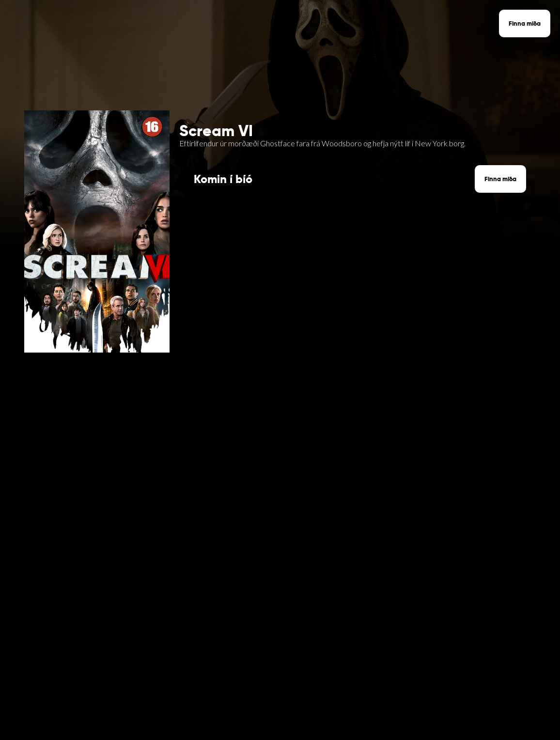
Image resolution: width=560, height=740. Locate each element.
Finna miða (525, 23)
